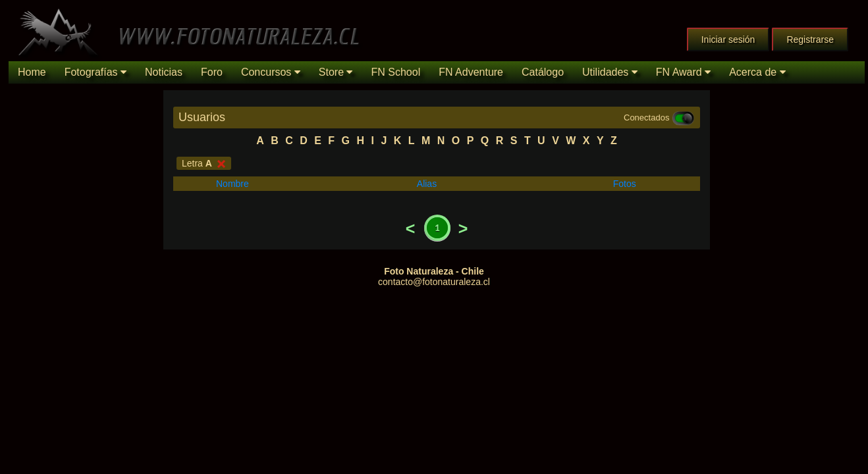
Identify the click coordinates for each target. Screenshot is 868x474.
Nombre (232, 184)
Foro (212, 72)
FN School (395, 72)
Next (463, 228)
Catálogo (543, 72)
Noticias (164, 72)
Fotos (625, 184)
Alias (427, 184)
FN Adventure (471, 72)
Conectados (659, 118)
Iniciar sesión (728, 39)
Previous (410, 228)
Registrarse (810, 39)
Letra (204, 163)
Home (32, 72)
